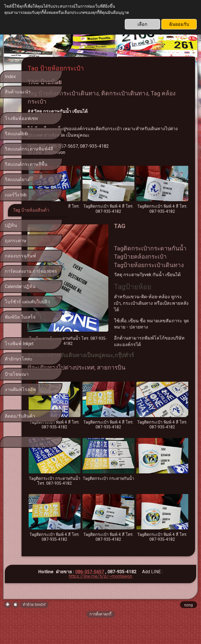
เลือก (142, 24)
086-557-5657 (90, 595)
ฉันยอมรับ (179, 24)
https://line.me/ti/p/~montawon (100, 599)
